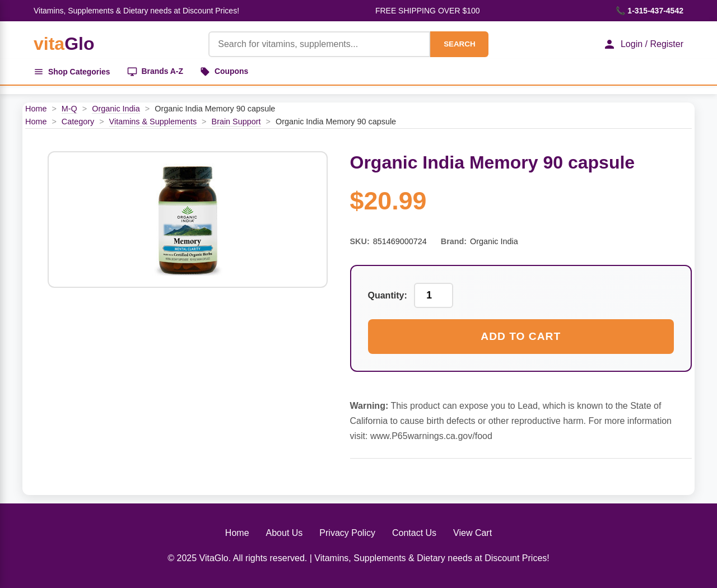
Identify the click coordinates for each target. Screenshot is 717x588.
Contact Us (414, 533)
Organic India (116, 109)
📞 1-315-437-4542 (650, 11)
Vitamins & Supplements (153, 122)
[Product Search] (319, 44)
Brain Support (236, 122)
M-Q (69, 109)
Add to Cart (521, 336)
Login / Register (643, 44)
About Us (285, 533)
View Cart (472, 533)
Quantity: (388, 295)
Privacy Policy (347, 533)
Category (78, 122)
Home (36, 109)
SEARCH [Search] (459, 44)
